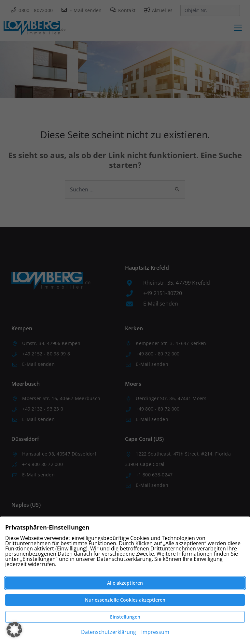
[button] (14, 630)
